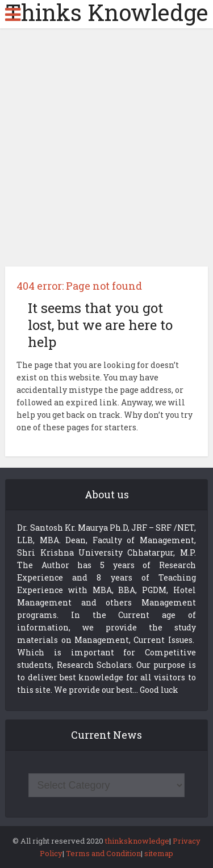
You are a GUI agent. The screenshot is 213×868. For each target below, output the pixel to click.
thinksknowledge (137, 841)
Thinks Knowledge (107, 12)
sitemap (159, 853)
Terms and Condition (103, 853)
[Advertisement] (106, 152)
